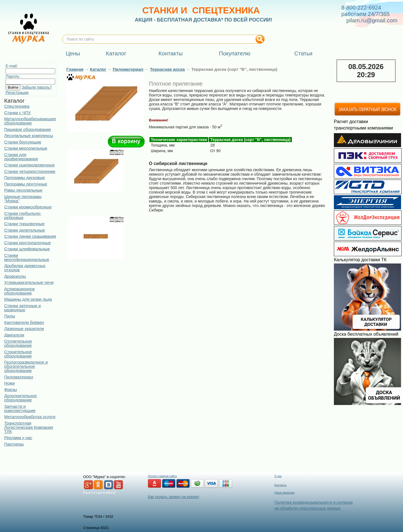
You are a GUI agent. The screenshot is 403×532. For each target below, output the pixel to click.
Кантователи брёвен (24, 322)
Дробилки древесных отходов (25, 268)
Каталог (98, 69)
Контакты (280, 485)
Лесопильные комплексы (29, 136)
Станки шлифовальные (27, 249)
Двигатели (14, 335)
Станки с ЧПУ (17, 113)
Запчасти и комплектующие (20, 408)
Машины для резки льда (28, 299)
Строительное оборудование (18, 354)
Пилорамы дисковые (24, 177)
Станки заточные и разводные (23, 308)
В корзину (126, 142)
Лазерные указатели (24, 329)
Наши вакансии (284, 493)
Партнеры (14, 444)
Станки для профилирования (21, 157)
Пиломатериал (19, 377)
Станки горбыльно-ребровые (23, 215)
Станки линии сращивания (30, 236)
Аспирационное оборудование (19, 291)
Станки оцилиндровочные (29, 165)
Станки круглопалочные (28, 243)
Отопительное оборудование (18, 343)
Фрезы (10, 389)
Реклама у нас (18, 438)
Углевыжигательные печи (29, 282)
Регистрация (17, 93)
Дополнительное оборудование (20, 398)
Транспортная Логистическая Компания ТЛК (29, 427)
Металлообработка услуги (30, 417)
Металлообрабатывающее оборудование (30, 121)
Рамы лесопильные (23, 190)
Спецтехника (17, 106)
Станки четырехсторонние (30, 171)
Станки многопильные (26, 148)
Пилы (10, 316)
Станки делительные (25, 230)
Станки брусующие (23, 142)
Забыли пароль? (37, 87)
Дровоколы (15, 276)
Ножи (9, 383)
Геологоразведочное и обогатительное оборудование (26, 366)
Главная (75, 69)
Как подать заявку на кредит (174, 497)
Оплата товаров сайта (162, 476)
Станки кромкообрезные (28, 207)
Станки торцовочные (24, 224)
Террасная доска (167, 69)
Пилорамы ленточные (26, 184)
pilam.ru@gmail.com (372, 20)
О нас (278, 476)
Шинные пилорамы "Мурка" (23, 199)
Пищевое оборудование (28, 129)
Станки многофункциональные (27, 257)
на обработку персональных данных (307, 508)
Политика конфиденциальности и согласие (313, 502)
